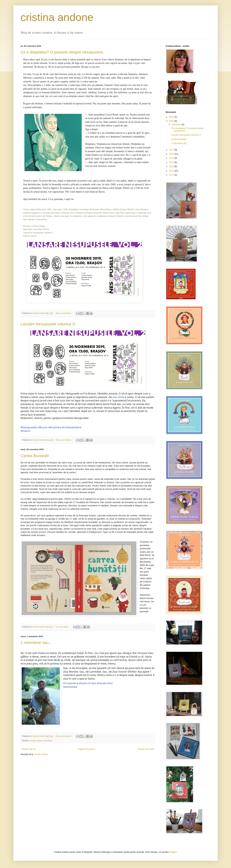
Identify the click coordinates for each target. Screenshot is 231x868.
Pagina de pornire (87, 749)
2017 (172, 150)
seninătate (48, 741)
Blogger (173, 852)
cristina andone (57, 17)
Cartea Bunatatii (35, 456)
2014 (172, 162)
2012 (172, 171)
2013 (172, 166)
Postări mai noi (29, 749)
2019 (172, 121)
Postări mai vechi (146, 749)
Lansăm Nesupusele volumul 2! (48, 324)
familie (33, 741)
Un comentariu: (62, 627)
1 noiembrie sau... (36, 643)
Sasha (40, 741)
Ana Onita (118, 397)
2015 (172, 158)
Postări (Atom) (41, 754)
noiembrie (177, 125)
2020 (172, 117)
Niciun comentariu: (64, 313)
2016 (172, 154)
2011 (172, 175)
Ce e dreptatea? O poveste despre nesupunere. (62, 52)
